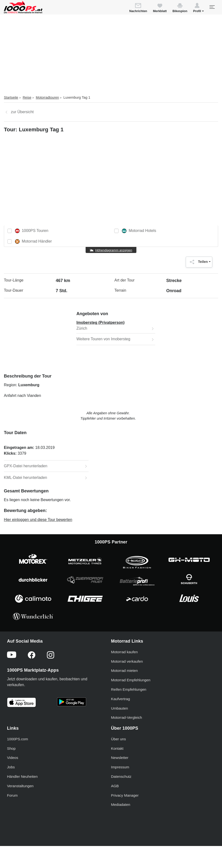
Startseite (11, 97)
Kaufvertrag (121, 699)
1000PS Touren (32, 231)
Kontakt (117, 748)
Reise (27, 97)
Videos (13, 758)
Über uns (118, 739)
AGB (115, 786)
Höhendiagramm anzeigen (114, 250)
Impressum (120, 767)
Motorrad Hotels (139, 231)
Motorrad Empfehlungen (131, 680)
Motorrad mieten (124, 671)
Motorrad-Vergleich (126, 717)
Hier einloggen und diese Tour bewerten (38, 520)
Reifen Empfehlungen (129, 689)
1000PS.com (18, 739)
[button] (198, 8)
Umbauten (119, 708)
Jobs (11, 767)
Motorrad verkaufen (127, 661)
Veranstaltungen (20, 786)
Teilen (198, 262)
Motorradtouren (47, 97)
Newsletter (120, 758)
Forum (12, 795)
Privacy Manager (125, 795)
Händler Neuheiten (22, 776)
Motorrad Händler (33, 241)
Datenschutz (121, 776)
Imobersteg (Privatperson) (100, 323)
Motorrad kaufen (124, 652)
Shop (11, 748)
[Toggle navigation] (212, 7)
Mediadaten (121, 805)
